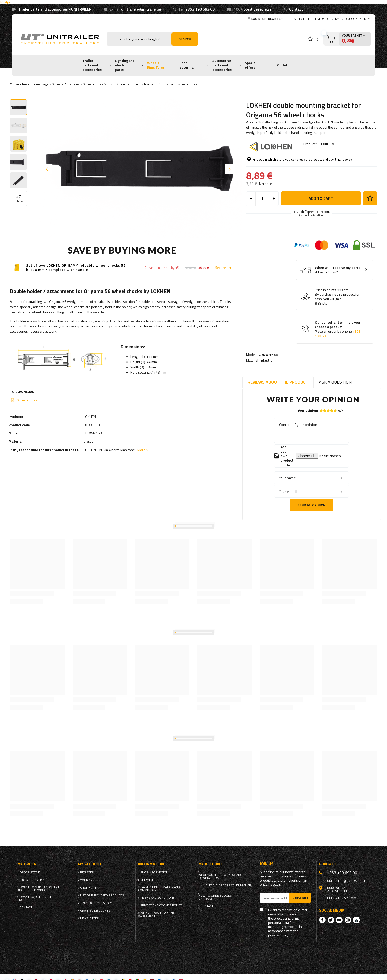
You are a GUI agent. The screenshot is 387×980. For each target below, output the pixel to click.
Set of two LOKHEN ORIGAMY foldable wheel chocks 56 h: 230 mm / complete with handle (76, 268)
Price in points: (326, 310)
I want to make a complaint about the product (40, 889)
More (141, 450)
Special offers (251, 65)
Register (275, 19)
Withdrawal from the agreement (156, 914)
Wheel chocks (93, 84)
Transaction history (96, 903)
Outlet (282, 65)
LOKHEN (327, 144)
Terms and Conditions (158, 898)
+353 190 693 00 (200, 9)
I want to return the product (35, 898)
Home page (40, 84)
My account (90, 864)
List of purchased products (102, 895)
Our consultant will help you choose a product (338, 350)
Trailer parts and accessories (92, 65)
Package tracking (33, 880)
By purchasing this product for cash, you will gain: (337, 317)
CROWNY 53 (268, 158)
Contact (296, 9)
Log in (256, 19)
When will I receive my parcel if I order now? (338, 290)
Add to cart (321, 219)
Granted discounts (95, 911)
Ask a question (335, 382)
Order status (30, 872)
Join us (267, 864)
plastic (267, 163)
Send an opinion (312, 505)
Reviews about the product (278, 382)
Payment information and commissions (159, 889)
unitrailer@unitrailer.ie (141, 9)
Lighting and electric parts (125, 65)
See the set (223, 268)
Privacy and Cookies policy (161, 905)
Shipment (148, 880)
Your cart (88, 880)
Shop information (154, 872)
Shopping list (90, 888)
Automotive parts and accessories (222, 65)
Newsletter (89, 918)
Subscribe (300, 898)
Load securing (187, 65)
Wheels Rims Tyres (156, 65)
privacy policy (278, 935)
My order (27, 864)
